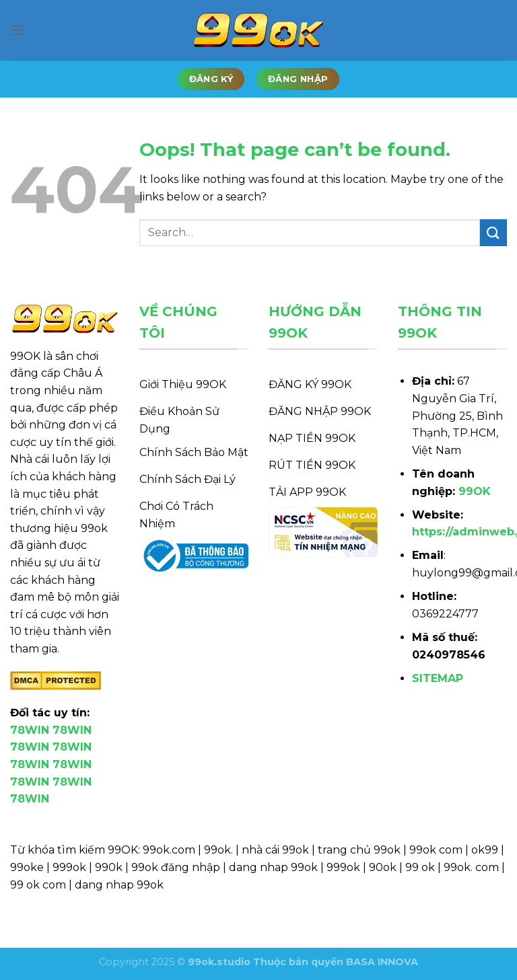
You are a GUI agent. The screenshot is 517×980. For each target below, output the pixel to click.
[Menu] (18, 30)
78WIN (30, 730)
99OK (475, 491)
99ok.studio (219, 962)
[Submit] (493, 232)
